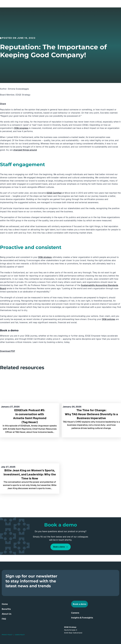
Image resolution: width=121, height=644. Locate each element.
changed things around (25, 150)
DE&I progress (21, 128)
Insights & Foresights (82, 618)
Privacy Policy (7, 635)
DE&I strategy (45, 257)
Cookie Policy (20, 635)
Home (5, 604)
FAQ (4, 619)
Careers (75, 613)
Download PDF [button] (8, 351)
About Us (7, 614)
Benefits (6, 609)
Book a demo (59, 547)
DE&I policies (108, 319)
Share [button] (3, 104)
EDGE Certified (54, 193)
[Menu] (117, 4)
